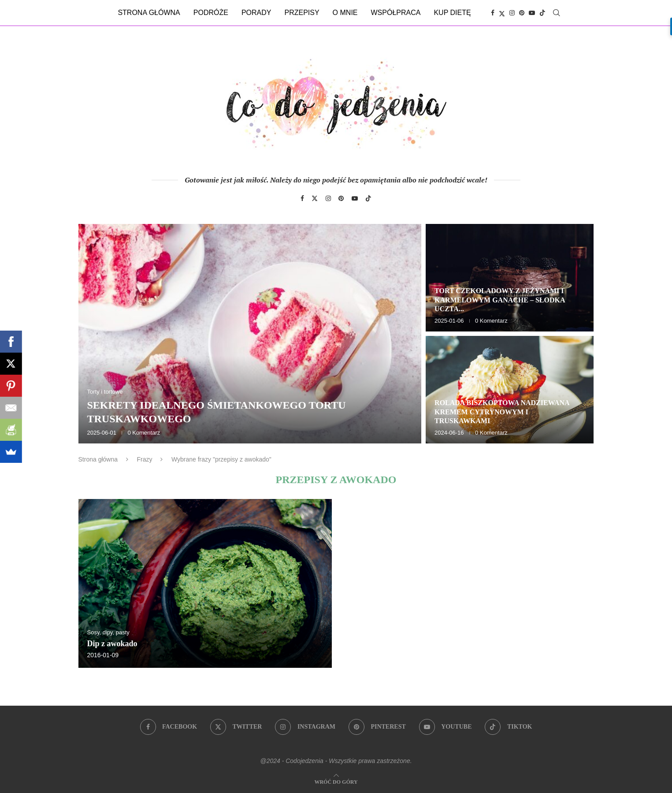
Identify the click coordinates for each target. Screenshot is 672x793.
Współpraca (396, 13)
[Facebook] (493, 13)
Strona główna (149, 13)
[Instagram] (512, 13)
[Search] (557, 13)
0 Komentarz (144, 433)
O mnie (345, 13)
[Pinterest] (522, 13)
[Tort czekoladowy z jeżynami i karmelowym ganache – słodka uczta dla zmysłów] (510, 278)
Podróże (211, 13)
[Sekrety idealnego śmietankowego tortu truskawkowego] (250, 334)
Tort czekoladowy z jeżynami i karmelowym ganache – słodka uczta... (500, 300)
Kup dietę (452, 13)
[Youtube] (532, 13)
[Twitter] (502, 13)
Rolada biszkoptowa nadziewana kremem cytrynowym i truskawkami (502, 412)
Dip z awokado (112, 644)
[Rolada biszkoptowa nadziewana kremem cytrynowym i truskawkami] (510, 390)
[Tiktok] (542, 13)
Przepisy (302, 13)
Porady (256, 13)
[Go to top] (336, 781)
